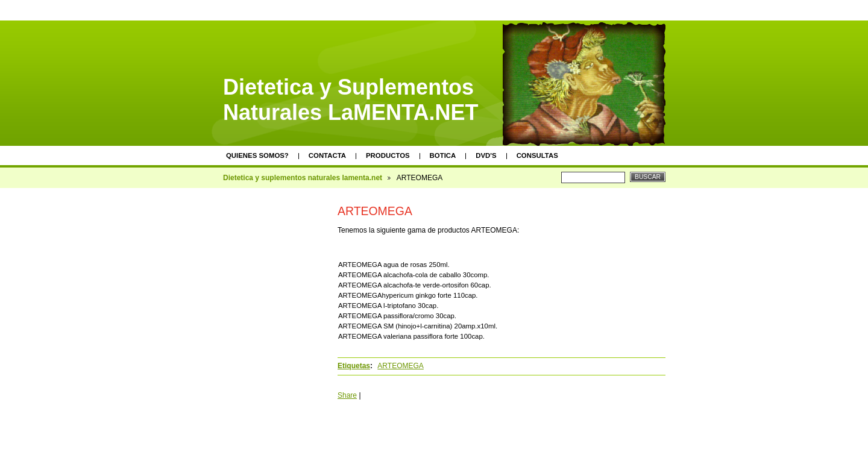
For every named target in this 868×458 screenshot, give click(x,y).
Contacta (327, 155)
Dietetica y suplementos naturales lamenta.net (303, 178)
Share (347, 395)
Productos (388, 155)
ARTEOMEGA (400, 366)
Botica (443, 155)
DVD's (486, 155)
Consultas (537, 155)
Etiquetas (354, 366)
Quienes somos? (257, 155)
